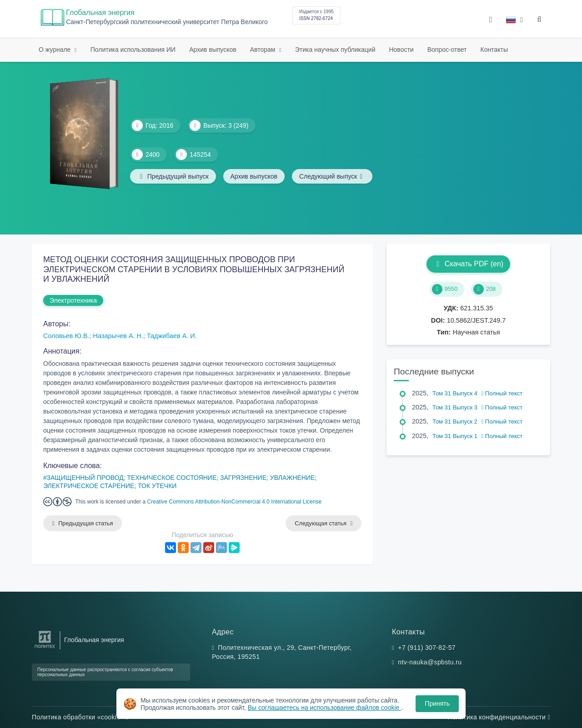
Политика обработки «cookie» (80, 717)
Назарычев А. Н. (118, 336)
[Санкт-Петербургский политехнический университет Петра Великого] (45, 648)
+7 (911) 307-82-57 (427, 648)
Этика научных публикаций (335, 50)
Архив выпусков (213, 50)
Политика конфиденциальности (499, 717)
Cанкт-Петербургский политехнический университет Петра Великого (167, 22)
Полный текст (502, 393)
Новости (401, 50)
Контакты (494, 50)
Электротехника (73, 300)
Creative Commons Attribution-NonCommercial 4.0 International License (235, 502)
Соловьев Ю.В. (66, 336)
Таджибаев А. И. (172, 336)
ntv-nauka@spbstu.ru (430, 662)
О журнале (55, 50)
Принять (437, 703)
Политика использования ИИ (133, 50)
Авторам (264, 50)
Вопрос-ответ (447, 50)
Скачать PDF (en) (468, 264)
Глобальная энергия (100, 12)
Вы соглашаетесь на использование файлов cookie (325, 708)
